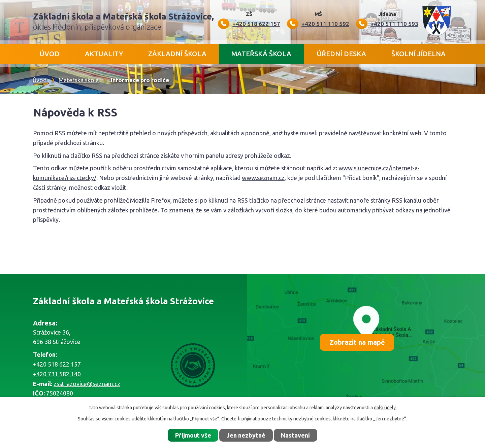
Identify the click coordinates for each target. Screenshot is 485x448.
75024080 (60, 393)
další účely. (385, 408)
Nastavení (295, 435)
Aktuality (104, 54)
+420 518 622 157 (57, 364)
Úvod (50, 54)
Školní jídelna (418, 54)
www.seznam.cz (263, 178)
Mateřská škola (261, 54)
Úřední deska (341, 54)
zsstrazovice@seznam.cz (87, 384)
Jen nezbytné (246, 435)
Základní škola (177, 54)
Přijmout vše (193, 435)
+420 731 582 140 (57, 374)
